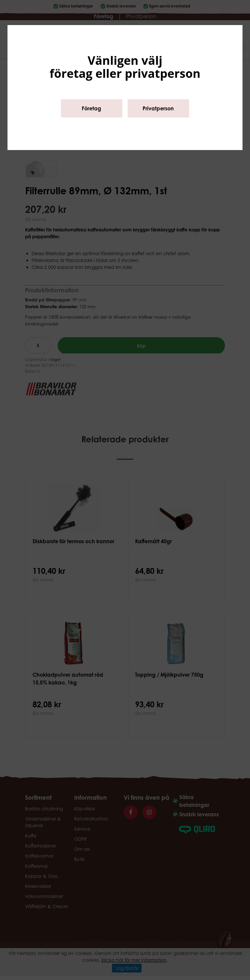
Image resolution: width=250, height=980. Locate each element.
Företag (91, 108)
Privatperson (158, 108)
